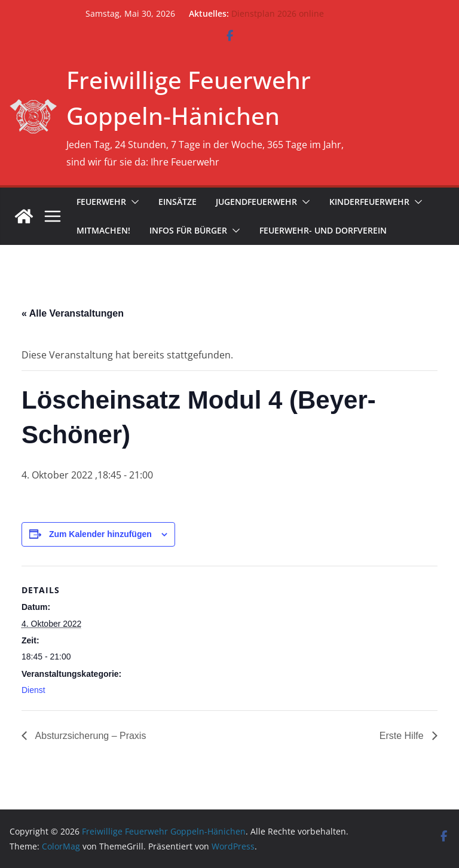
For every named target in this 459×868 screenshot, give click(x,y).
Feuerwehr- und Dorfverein (323, 230)
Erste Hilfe (403, 736)
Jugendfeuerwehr (256, 202)
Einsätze (178, 202)
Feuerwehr (101, 202)
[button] (133, 202)
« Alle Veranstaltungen (73, 313)
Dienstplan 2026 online (278, 13)
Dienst (33, 690)
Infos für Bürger (188, 230)
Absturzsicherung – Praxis (89, 736)
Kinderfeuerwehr (369, 202)
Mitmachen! (103, 230)
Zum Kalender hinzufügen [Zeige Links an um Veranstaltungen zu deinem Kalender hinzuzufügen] (100, 534)
